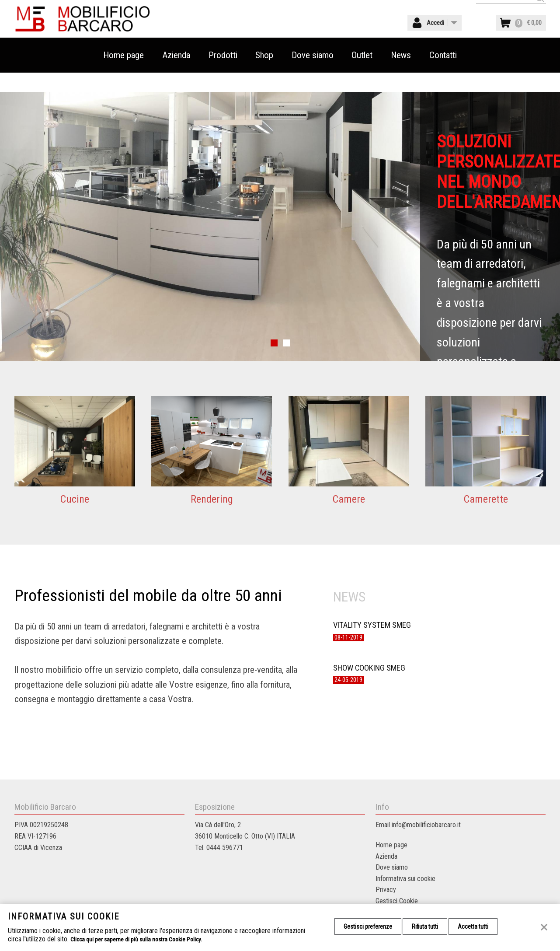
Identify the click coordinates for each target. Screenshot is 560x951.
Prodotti (223, 74)
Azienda (176, 74)
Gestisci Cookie (397, 901)
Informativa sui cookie (405, 879)
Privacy (386, 890)
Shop (264, 74)
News (401, 74)
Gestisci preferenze (370, 927)
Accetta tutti (483, 927)
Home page (123, 74)
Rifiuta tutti (431, 927)
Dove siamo (313, 74)
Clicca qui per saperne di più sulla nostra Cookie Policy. (145, 939)
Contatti (443, 74)
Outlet (362, 74)
